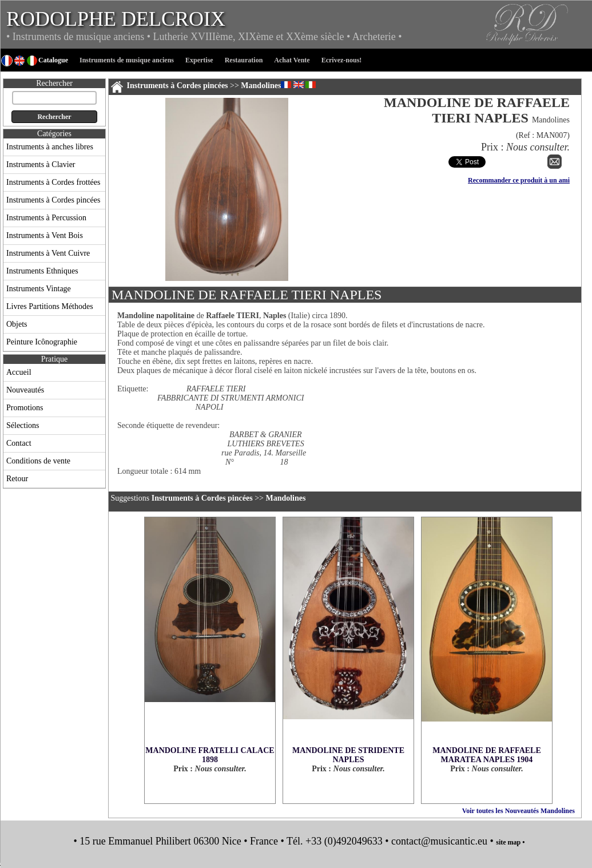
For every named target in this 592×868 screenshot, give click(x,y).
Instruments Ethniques (42, 271)
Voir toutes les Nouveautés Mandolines (519, 811)
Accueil (19, 372)
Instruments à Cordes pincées (53, 200)
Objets (17, 324)
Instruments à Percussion (46, 218)
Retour (17, 479)
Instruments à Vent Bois (45, 235)
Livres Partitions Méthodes (50, 306)
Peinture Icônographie (42, 342)
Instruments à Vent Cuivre (48, 253)
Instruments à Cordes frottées (53, 182)
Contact (19, 443)
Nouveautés (25, 390)
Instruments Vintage (39, 289)
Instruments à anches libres (50, 147)
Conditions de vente (38, 461)
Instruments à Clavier (41, 165)
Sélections (23, 425)
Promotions (25, 408)
